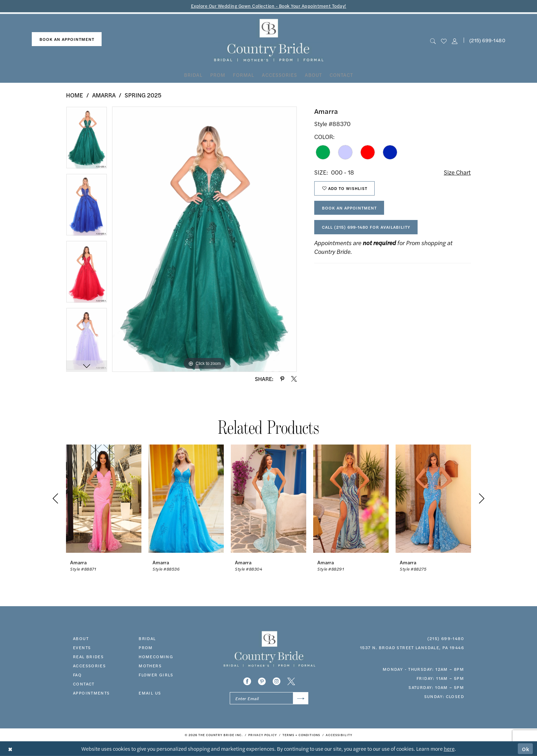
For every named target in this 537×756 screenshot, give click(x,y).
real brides (88, 656)
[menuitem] (67, 39)
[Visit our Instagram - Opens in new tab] (277, 681)
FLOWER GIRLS (156, 675)
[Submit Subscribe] (301, 698)
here (449, 748)
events (82, 647)
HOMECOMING (156, 656)
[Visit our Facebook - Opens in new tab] (247, 681)
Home (75, 95)
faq (77, 675)
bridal (147, 638)
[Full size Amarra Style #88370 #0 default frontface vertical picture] (204, 239)
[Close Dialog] (10, 749)
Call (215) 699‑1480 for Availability (366, 227)
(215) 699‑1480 (446, 638)
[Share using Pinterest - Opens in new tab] (282, 379)
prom (146, 647)
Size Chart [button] (457, 172)
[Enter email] (269, 698)
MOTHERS (150, 666)
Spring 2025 (143, 95)
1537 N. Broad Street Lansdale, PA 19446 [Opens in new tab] (412, 647)
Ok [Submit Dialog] (526, 748)
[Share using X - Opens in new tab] (294, 379)
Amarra (104, 95)
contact (84, 684)
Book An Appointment (349, 208)
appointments (91, 693)
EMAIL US (150, 693)
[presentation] (104, 498)
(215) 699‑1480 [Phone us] (487, 40)
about (81, 638)
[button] (455, 40)
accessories (89, 666)
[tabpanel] (87, 140)
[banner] (269, 40)
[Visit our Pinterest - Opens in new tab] (262, 681)
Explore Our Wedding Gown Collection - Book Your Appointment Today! (269, 6)
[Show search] (433, 40)
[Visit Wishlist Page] (444, 40)
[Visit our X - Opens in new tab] (291, 681)
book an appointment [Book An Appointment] (67, 39)
